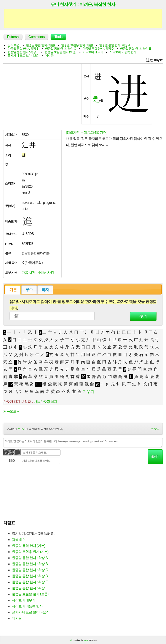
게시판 (49, 55)
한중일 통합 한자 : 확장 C (60, 49)
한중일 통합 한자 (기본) (40, 45)
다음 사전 (28, 273)
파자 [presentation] (45, 290)
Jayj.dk (85, 640)
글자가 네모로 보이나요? (23, 55)
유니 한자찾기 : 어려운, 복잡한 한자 (83, 4)
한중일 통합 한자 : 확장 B (23, 49)
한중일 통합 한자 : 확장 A (115, 45)
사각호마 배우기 (93, 52)
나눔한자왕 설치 (45, 402)
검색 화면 (14, 45)
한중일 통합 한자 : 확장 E (135, 49)
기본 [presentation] (13, 290)
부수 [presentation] (29, 290)
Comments (37, 37)
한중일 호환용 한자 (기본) (77, 45)
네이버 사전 (45, 273)
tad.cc (72, 640)
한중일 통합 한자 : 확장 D (98, 49)
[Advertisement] (83, 18)
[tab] (13, 290)
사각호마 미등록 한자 (123, 52)
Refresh (13, 37)
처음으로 (11, 411)
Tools (58, 37)
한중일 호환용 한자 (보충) (61, 52)
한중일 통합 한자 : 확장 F (23, 52)
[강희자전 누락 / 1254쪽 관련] (87, 133)
